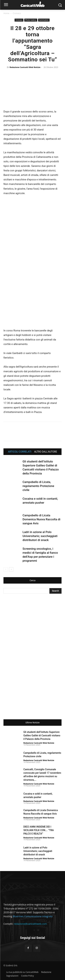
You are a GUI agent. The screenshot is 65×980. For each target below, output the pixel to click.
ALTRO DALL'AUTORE (46, 452)
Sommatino (44, 20)
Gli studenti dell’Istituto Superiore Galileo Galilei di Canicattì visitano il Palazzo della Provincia (42, 735)
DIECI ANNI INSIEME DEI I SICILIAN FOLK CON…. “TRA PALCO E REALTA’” (39, 830)
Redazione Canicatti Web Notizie (25, 67)
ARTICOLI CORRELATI (20, 452)
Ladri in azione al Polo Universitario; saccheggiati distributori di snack (40, 536)
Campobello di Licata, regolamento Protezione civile (38, 486)
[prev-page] (6, 569)
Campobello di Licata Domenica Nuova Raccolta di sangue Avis (41, 519)
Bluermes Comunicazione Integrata (33, 916)
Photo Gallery (31, 20)
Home (6, 13)
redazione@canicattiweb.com (30, 924)
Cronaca (17, 13)
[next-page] (11, 569)
